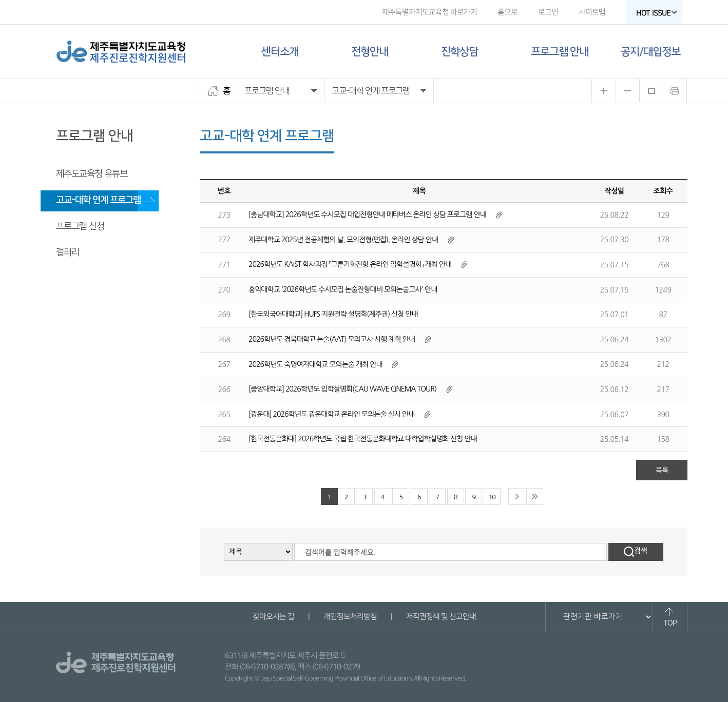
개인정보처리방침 (350, 617)
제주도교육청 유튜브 (92, 174)
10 (492, 497)
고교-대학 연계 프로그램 (98, 200)
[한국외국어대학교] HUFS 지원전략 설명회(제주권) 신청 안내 (333, 314)
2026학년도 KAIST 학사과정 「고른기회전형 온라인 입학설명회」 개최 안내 (350, 264)
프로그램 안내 (560, 52)
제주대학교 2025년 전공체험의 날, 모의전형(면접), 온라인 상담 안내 (343, 240)
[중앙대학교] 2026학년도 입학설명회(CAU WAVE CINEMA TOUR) (342, 389)
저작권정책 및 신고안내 (440, 617)
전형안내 (370, 52)
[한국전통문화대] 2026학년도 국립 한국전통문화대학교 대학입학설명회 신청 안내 (363, 439)
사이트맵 (592, 12)
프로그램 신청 (80, 226)
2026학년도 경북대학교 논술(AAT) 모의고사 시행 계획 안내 (332, 339)
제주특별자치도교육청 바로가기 (429, 12)
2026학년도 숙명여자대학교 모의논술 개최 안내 (315, 364)
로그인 (548, 12)
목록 (662, 470)
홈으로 (507, 12)
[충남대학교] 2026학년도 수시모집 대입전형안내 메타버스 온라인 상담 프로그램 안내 (367, 215)
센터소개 (280, 52)
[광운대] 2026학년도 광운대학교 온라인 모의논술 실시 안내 (331, 414)
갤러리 (68, 252)
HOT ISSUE (657, 13)
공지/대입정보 (650, 52)
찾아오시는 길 (273, 617)
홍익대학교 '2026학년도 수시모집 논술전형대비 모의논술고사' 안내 (343, 289)
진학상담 (459, 52)
